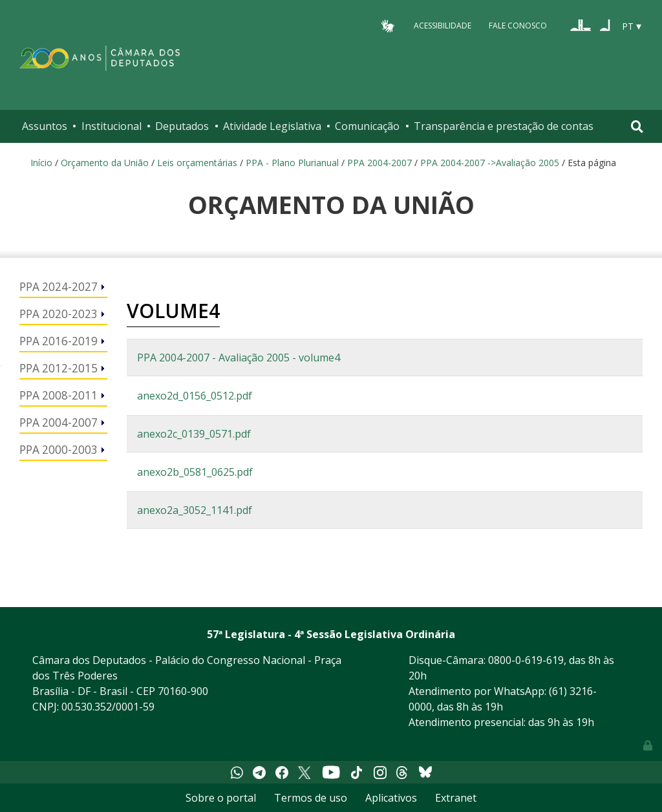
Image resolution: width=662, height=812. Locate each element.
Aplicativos (391, 798)
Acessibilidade (443, 26)
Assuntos (45, 126)
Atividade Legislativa (272, 126)
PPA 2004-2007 (379, 163)
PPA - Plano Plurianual (292, 163)
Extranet (456, 798)
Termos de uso (311, 798)
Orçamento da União (105, 163)
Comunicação (367, 126)
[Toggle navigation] (637, 126)
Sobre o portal (221, 798)
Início (41, 163)
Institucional (112, 126)
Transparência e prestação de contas (504, 126)
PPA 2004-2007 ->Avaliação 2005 (490, 163)
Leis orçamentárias (197, 163)
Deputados (182, 126)
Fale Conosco (518, 26)
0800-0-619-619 (526, 660)
